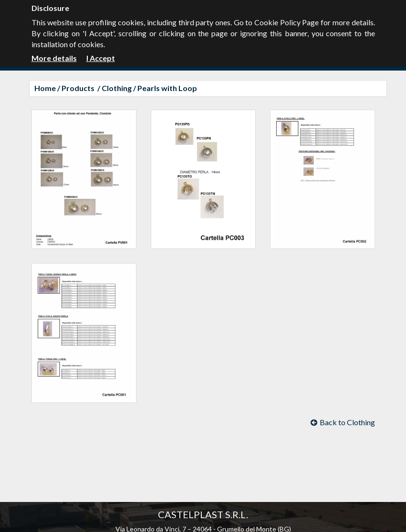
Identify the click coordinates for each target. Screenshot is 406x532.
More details (54, 58)
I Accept (101, 58)
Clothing (117, 88)
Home (45, 88)
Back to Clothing (343, 422)
